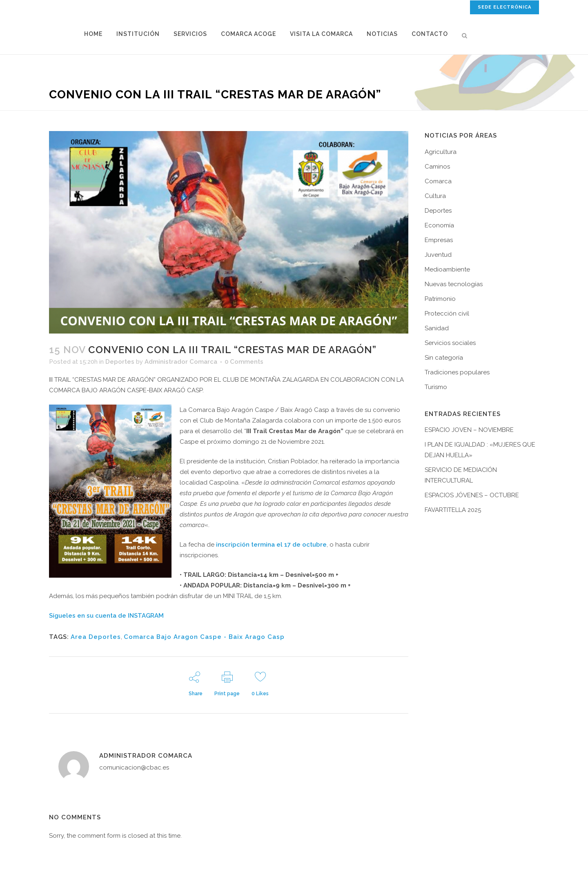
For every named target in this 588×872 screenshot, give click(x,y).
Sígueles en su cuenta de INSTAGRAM (106, 616)
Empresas (439, 240)
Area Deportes (96, 637)
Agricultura (441, 152)
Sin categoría (444, 358)
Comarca (438, 181)
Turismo (436, 387)
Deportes (120, 362)
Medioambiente (447, 269)
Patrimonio (440, 299)
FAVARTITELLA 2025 (453, 510)
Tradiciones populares (457, 372)
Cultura (435, 196)
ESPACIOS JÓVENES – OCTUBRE (472, 495)
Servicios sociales (450, 343)
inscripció (231, 545)
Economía (439, 225)
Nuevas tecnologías (454, 284)
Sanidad (437, 328)
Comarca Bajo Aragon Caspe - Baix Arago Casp (204, 637)
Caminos (437, 167)
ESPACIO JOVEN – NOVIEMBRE (469, 430)
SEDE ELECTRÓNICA (504, 7)
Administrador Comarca (181, 362)
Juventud (438, 255)
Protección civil (447, 314)
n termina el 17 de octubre (286, 545)
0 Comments (244, 362)
